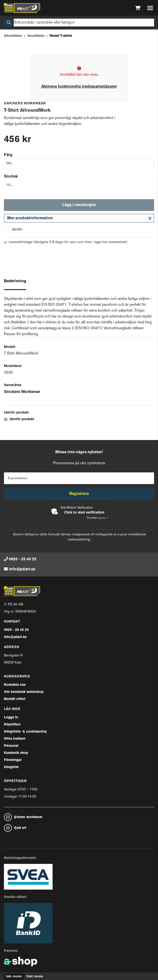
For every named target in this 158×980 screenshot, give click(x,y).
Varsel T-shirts (61, 36)
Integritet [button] (11, 767)
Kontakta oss (15, 685)
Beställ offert (15, 699)
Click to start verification (84, 513)
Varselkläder (36, 36)
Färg (8, 155)
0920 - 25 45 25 (23, 559)
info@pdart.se (22, 569)
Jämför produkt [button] (19, 419)
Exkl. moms (35, 977)
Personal (11, 746)
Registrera (79, 494)
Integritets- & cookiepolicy (25, 732)
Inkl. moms (14, 977)
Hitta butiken (15, 739)
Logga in (11, 717)
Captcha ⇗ (97, 518)
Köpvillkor (12, 725)
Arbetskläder (13, 36)
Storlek (11, 177)
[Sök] (79, 23)
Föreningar (13, 760)
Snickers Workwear (22, 392)
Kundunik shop (16, 753)
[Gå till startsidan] (22, 8)
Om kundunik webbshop (24, 692)
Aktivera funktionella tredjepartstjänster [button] (79, 87)
